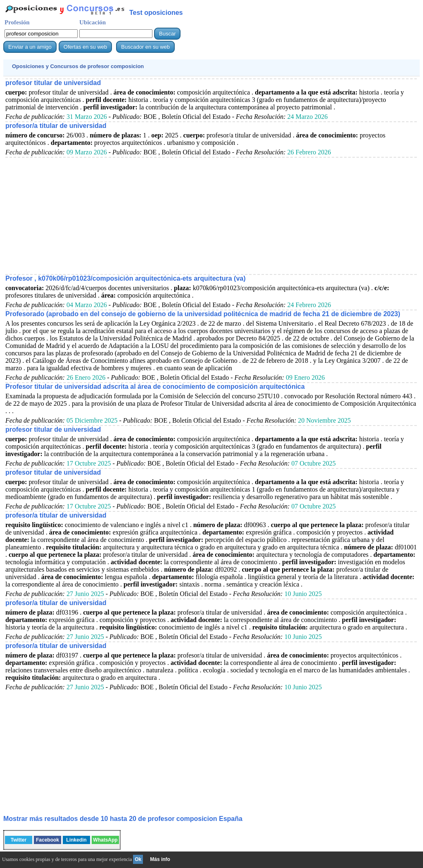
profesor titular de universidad (53, 83)
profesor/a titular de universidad (56, 126)
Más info (160, 859)
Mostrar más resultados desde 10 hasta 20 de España (123, 819)
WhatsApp (105, 840)
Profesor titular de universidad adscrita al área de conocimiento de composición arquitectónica (155, 387)
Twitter (19, 840)
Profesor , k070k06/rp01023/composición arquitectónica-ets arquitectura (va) (126, 278)
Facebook (48, 840)
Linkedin (76, 840)
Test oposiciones (156, 13)
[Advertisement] (211, 215)
